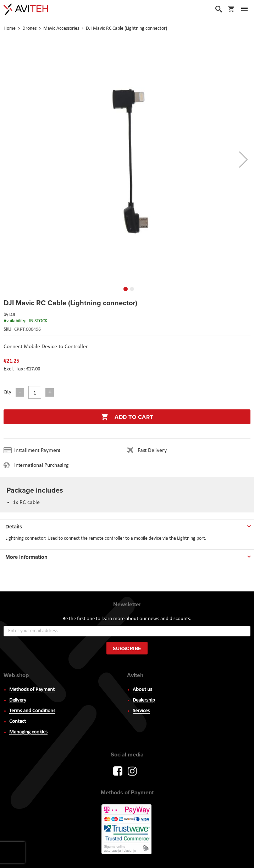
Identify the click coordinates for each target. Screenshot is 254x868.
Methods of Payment (32, 690)
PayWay (127, 830)
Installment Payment (39, 450)
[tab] (127, 525)
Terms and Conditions (32, 711)
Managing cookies (28, 732)
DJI (12, 315)
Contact (18, 722)
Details (14, 527)
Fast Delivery (152, 450)
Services (141, 711)
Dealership (144, 700)
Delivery (18, 700)
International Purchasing (43, 465)
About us (142, 690)
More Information (26, 557)
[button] (243, 159)
